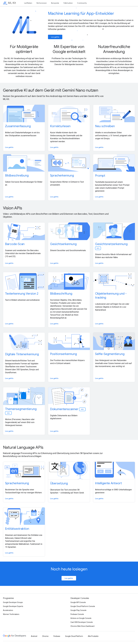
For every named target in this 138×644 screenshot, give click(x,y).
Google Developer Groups (13, 602)
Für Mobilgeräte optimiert (24, 49)
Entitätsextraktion (17, 529)
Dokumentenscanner (68, 409)
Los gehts (55, 37)
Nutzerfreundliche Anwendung (114, 49)
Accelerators (8, 610)
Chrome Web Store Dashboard (82, 626)
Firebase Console (77, 614)
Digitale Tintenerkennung (22, 354)
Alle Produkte (93, 636)
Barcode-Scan (15, 244)
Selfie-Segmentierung (110, 354)
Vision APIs (13, 208)
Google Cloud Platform (74, 636)
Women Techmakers (11, 614)
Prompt (100, 176)
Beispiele (55, 3)
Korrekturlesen (60, 126)
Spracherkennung (62, 176)
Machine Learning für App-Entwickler (81, 13)
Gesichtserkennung (63, 244)
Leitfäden (28, 3)
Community (82, 3)
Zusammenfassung (18, 126)
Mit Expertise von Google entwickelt (69, 49)
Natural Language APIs (23, 447)
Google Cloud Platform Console (83, 606)
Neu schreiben (105, 126)
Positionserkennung (63, 354)
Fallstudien (68, 3)
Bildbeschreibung (17, 176)
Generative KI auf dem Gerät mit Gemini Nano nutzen (51, 90)
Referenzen (42, 3)
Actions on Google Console (81, 618)
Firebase (57, 636)
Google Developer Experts (13, 606)
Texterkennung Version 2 (22, 294)
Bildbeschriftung (61, 294)
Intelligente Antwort (108, 483)
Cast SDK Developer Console (82, 622)
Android (34, 636)
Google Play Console (78, 610)
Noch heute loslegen (69, 569)
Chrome (45, 636)
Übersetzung (59, 483)
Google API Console (78, 602)
